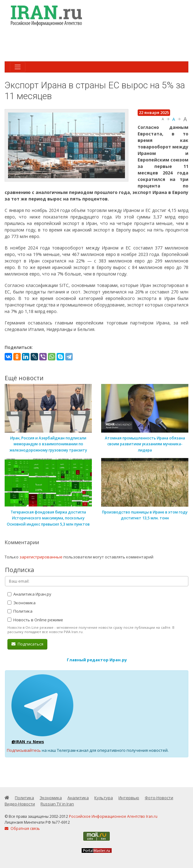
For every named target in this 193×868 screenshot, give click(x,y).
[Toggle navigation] (18, 67)
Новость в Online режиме (35, 620)
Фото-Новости (159, 798)
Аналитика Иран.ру (29, 594)
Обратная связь (22, 828)
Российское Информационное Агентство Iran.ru (113, 816)
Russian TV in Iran (57, 804)
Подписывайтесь (24, 750)
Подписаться (27, 644)
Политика (20, 611)
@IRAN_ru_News (28, 742)
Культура (104, 798)
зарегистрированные (41, 557)
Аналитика (78, 798)
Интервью (129, 798)
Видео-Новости (20, 804)
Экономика (21, 603)
